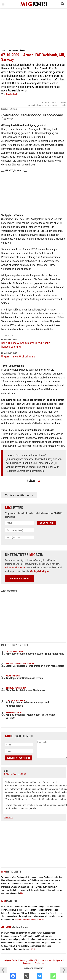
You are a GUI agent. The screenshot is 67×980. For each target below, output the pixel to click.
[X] (35, 977)
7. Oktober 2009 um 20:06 (15, 774)
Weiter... (34, 949)
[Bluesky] (48, 977)
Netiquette (58, 960)
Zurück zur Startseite (19, 495)
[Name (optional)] (20, 537)
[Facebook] (21, 977)
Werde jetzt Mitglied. (40, 571)
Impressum (28, 963)
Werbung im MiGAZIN (29, 960)
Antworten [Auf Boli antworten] (8, 817)
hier (22, 893)
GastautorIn (12, 94)
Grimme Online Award (15, 567)
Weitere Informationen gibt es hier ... (31, 920)
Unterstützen (45, 960)
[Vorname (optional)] (20, 530)
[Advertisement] (33, 28)
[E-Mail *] (20, 523)
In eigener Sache (10, 960)
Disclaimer (39, 963)
